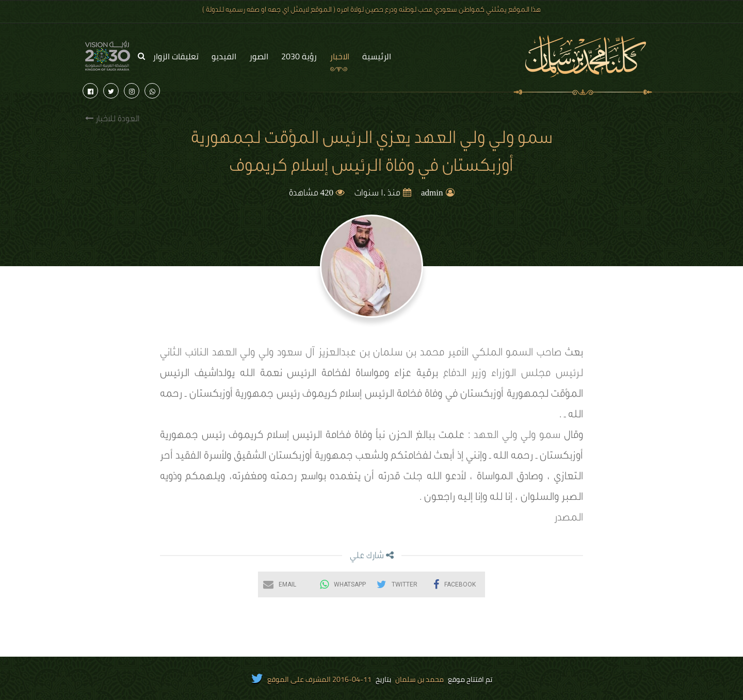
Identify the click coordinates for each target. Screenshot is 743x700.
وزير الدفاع (465, 375)
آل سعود (296, 354)
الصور (259, 56)
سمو (550, 436)
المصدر (569, 519)
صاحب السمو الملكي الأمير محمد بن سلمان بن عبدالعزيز (440, 354)
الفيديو (224, 56)
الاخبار (340, 56)
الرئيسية (377, 56)
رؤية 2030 (299, 56)
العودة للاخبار (112, 119)
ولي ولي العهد (243, 354)
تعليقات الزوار (176, 56)
